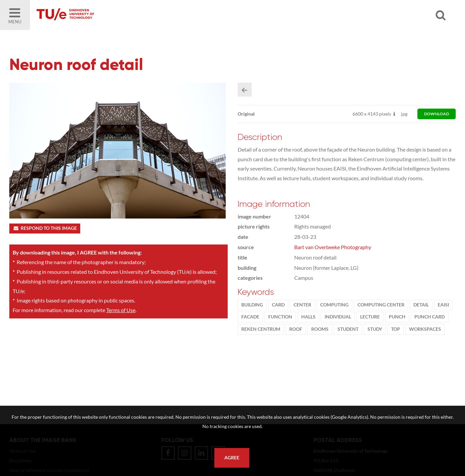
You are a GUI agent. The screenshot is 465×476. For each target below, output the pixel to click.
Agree (232, 458)
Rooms (320, 329)
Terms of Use (121, 310)
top (396, 329)
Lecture (370, 317)
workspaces (425, 329)
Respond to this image (45, 228)
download (437, 114)
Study (375, 329)
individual (338, 317)
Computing (334, 305)
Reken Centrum (261, 329)
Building (252, 305)
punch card (430, 317)
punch (397, 317)
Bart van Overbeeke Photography (333, 247)
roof (296, 329)
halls (308, 317)
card (278, 305)
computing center (381, 305)
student (348, 329)
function (280, 317)
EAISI (443, 305)
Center (302, 305)
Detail (421, 305)
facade (250, 317)
